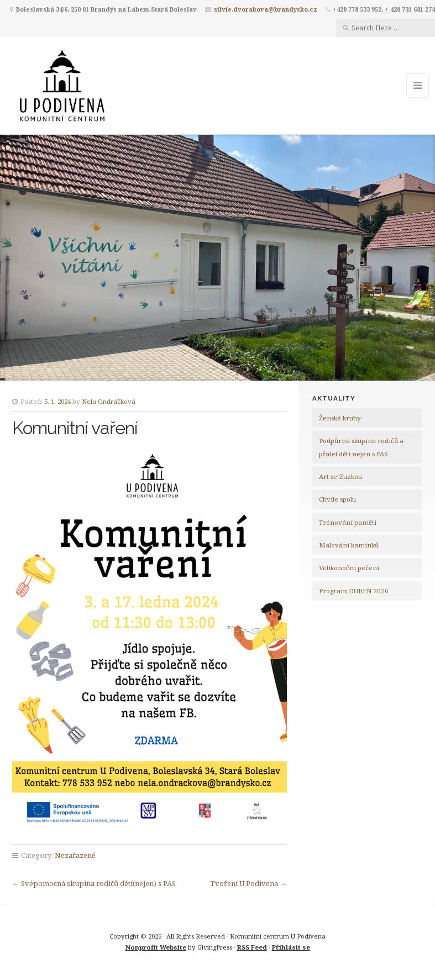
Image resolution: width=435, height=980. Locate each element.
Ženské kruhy (340, 418)
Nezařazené (75, 855)
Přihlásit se (291, 947)
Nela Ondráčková (109, 401)
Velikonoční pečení (349, 568)
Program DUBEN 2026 (354, 591)
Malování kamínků (349, 545)
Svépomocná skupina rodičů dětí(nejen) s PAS (98, 883)
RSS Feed (252, 947)
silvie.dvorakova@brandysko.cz (266, 9)
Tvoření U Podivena (244, 883)
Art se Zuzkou (340, 476)
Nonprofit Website (156, 947)
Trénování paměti (348, 522)
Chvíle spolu (337, 499)
